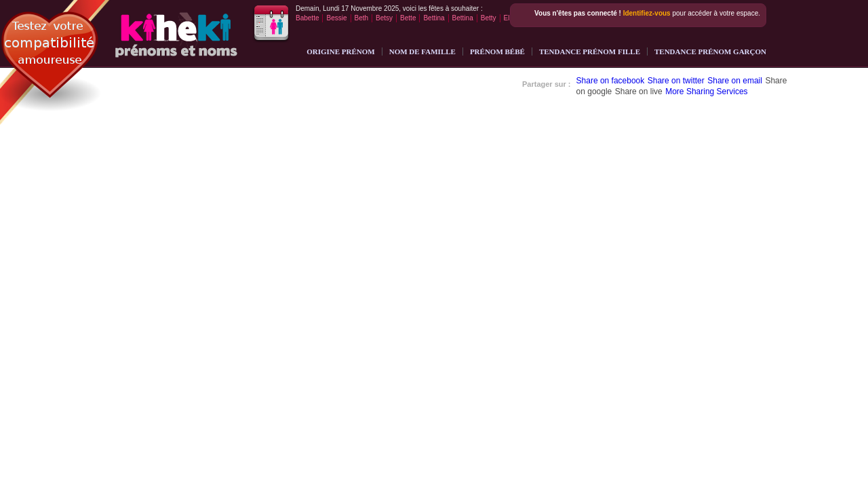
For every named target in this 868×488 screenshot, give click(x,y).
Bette (408, 18)
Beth (362, 18)
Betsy (384, 18)
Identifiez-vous (647, 13)
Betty (489, 18)
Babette (307, 18)
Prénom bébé (497, 52)
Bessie (336, 18)
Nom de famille (422, 52)
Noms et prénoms (178, 35)
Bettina (434, 18)
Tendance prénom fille (590, 52)
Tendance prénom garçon (710, 52)
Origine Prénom (341, 52)
